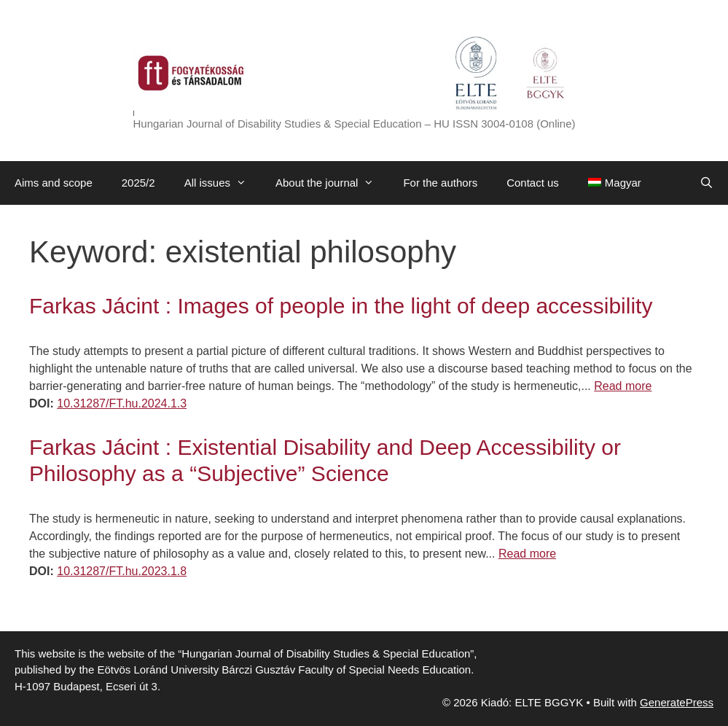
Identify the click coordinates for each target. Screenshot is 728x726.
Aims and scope (54, 183)
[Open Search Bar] (707, 183)
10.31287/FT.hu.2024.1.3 (122, 403)
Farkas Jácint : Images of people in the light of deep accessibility (341, 306)
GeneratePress (677, 702)
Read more (623, 386)
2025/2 (138, 183)
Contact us (533, 183)
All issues (223, 183)
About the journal (332, 183)
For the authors (440, 183)
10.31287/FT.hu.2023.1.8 (122, 571)
